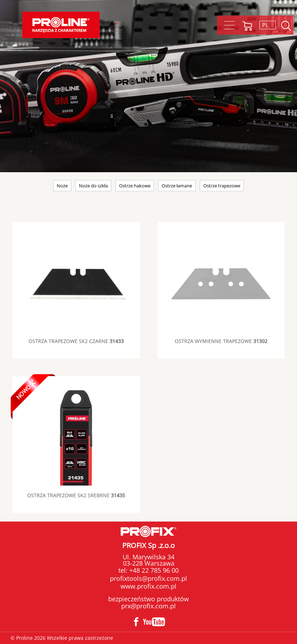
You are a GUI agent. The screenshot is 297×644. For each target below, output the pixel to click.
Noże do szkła (93, 186)
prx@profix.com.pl (148, 606)
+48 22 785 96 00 (153, 570)
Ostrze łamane (177, 186)
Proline (61, 25)
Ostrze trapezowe (222, 186)
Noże (62, 186)
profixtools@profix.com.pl (148, 578)
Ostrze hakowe (135, 186)
